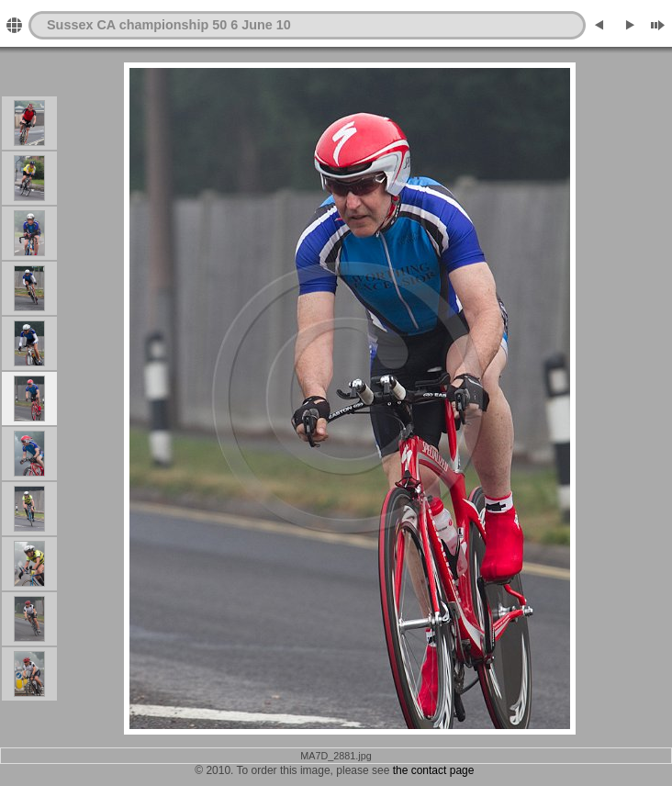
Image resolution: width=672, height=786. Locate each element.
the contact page (434, 770)
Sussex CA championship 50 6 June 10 (169, 25)
